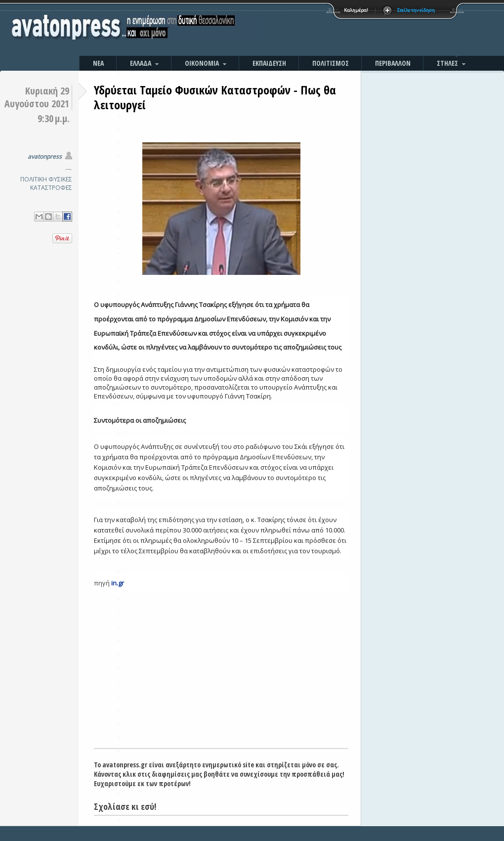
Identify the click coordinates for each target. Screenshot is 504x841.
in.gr (118, 583)
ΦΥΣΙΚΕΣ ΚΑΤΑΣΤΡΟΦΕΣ (51, 183)
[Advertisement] (358, 30)
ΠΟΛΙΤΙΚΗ (34, 179)
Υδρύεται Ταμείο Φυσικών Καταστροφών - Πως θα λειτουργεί (215, 97)
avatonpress (45, 156)
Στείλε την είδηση (416, 10)
